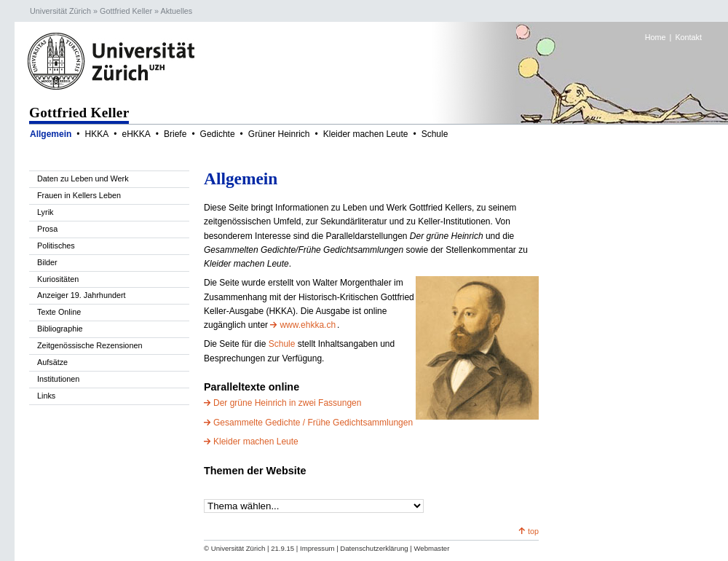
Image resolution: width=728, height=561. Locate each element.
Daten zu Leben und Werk (83, 178)
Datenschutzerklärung (374, 548)
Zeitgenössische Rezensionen (90, 345)
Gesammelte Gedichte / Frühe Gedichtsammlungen (313, 423)
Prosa (47, 229)
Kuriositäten (58, 279)
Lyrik (45, 212)
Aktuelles (176, 11)
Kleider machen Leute (366, 134)
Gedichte (218, 134)
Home (656, 37)
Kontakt (688, 37)
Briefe (175, 134)
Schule (435, 134)
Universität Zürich (60, 11)
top (533, 531)
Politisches (56, 246)
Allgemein (51, 134)
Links (46, 396)
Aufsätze (52, 362)
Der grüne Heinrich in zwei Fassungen (287, 403)
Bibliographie (60, 329)
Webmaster (431, 548)
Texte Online (59, 312)
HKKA (97, 134)
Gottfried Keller (126, 11)
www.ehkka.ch (308, 325)
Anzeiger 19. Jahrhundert (82, 295)
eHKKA (136, 134)
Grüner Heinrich (279, 134)
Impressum (317, 548)
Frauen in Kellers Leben (79, 195)
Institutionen (58, 379)
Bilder (47, 262)
